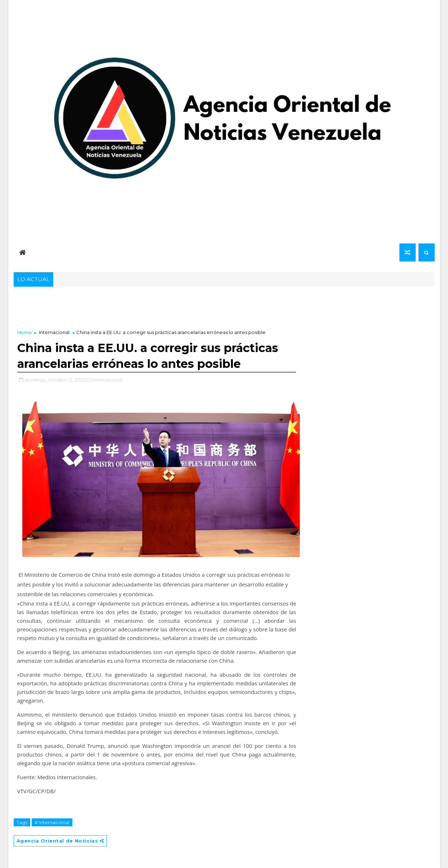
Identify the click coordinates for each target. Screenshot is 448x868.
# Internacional (52, 822)
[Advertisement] (157, 309)
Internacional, (108, 380)
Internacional (54, 332)
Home (25, 332)
